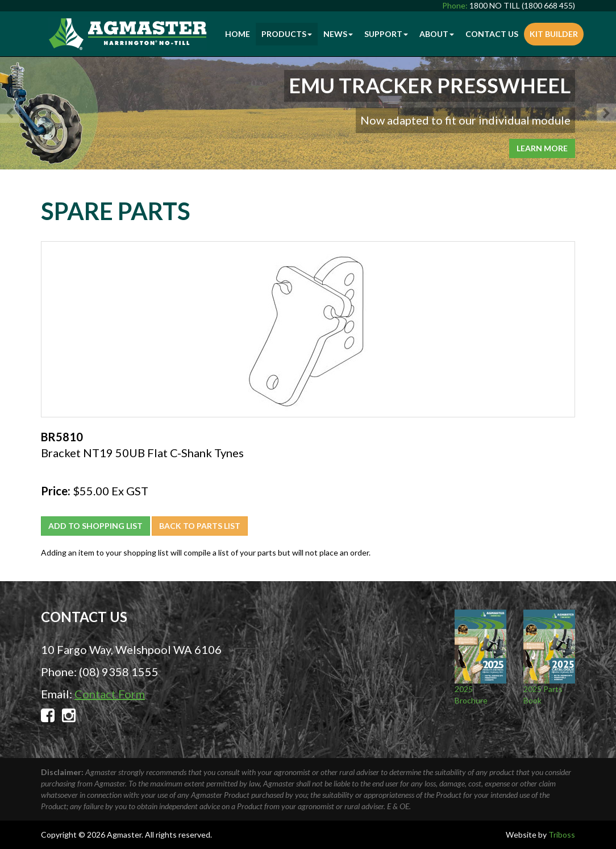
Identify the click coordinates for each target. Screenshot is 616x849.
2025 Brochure (480, 657)
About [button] (437, 34)
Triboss (562, 834)
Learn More (542, 148)
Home (238, 34)
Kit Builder (554, 34)
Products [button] (287, 34)
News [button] (338, 34)
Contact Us (492, 34)
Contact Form (110, 694)
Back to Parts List (200, 526)
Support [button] (386, 34)
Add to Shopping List (95, 526)
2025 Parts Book (549, 657)
